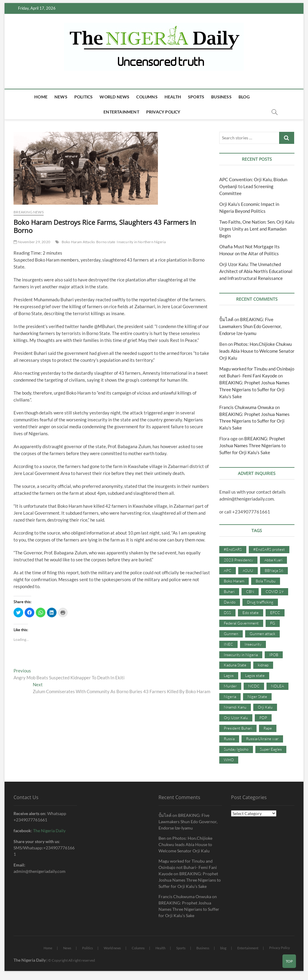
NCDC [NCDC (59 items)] (254, 686)
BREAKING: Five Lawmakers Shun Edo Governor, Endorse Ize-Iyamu (250, 326)
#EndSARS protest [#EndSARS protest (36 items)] (269, 549)
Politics (84, 97)
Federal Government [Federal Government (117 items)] (241, 623)
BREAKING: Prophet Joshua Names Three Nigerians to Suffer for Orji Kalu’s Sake (254, 389)
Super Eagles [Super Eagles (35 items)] (271, 749)
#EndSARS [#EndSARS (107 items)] (233, 549)
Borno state (106, 242)
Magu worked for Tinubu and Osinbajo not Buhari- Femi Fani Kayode (188, 867)
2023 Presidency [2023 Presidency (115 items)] (238, 560)
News (61, 97)
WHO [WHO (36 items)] (229, 760)
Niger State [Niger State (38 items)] (257, 696)
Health (173, 97)
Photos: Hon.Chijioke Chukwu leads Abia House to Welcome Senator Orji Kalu (257, 351)
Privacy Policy (163, 112)
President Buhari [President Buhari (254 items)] (238, 728)
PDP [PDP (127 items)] (263, 718)
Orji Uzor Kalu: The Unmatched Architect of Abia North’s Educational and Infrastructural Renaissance (256, 271)
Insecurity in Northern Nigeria (141, 242)
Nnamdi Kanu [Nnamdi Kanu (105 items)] (235, 707)
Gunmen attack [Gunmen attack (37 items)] (262, 634)
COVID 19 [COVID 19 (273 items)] (275, 591)
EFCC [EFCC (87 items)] (275, 612)
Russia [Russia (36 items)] (229, 739)
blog (244, 97)
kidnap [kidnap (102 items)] (263, 665)
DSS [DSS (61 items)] (227, 612)
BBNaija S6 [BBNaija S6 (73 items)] (274, 570)
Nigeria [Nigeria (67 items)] (230, 696)
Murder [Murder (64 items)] (230, 686)
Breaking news (29, 212)
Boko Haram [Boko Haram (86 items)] (234, 581)
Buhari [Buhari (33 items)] (229, 591)
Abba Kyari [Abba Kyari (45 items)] (273, 560)
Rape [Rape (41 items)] (268, 728)
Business (221, 97)
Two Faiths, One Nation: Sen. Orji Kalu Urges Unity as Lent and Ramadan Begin (257, 229)
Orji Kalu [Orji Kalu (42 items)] (265, 707)
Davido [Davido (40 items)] (230, 602)
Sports (196, 97)
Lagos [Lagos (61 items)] (229, 675)
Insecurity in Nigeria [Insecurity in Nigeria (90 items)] (241, 655)
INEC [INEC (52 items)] (228, 644)
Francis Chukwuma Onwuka (247, 407)
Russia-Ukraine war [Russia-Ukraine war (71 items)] (262, 739)
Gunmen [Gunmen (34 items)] (231, 634)
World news (114, 97)
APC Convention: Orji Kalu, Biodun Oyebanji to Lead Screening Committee (253, 186)
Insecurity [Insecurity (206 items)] (253, 644)
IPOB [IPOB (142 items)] (274, 655)
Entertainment (121, 112)
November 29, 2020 (32, 242)
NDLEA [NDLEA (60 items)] (277, 686)
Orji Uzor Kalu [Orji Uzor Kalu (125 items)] (236, 718)
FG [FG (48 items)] (273, 623)
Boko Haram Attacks (78, 242)
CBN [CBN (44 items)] (250, 591)
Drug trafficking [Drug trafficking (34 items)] (260, 602)
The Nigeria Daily (49, 831)
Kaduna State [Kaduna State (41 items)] (235, 665)
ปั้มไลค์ (226, 319)
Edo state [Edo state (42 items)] (251, 612)
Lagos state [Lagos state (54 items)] (255, 675)
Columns (147, 97)
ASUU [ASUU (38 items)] (248, 570)
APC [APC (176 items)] (228, 570)
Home (41, 97)
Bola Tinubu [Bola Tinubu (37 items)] (266, 581)
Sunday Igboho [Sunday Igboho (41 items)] (236, 749)
